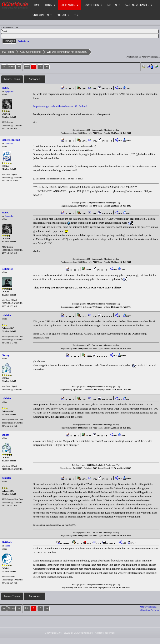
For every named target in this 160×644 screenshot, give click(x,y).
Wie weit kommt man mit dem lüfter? (67, 52)
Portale (62, 15)
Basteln (112, 5)
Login (49, 5)
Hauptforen (91, 5)
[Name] (80, 31)
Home (36, 5)
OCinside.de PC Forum (149, 610)
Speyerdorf (10, 91)
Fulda (7, 546)
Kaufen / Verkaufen (137, 5)
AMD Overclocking (30, 52)
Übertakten (68, 5)
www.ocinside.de (83, 633)
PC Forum (8, 52)
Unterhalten (41, 15)
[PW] (80, 36)
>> (47, 67)
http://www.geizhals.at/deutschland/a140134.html (60, 106)
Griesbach (9, 143)
